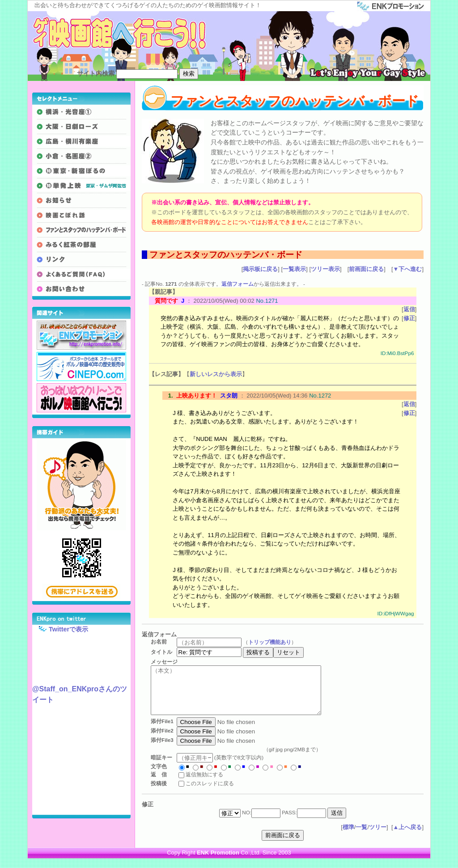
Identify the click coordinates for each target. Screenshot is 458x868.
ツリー (378, 836)
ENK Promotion (218, 862)
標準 (348, 836)
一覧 (361, 836)
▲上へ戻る (408, 836)
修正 (409, 318)
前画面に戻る (366, 269)
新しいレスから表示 (216, 374)
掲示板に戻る (260, 269)
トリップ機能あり (273, 641)
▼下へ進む (408, 269)
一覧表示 (294, 269)
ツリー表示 (325, 269)
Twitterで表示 (60, 629)
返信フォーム (237, 284)
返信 (409, 309)
